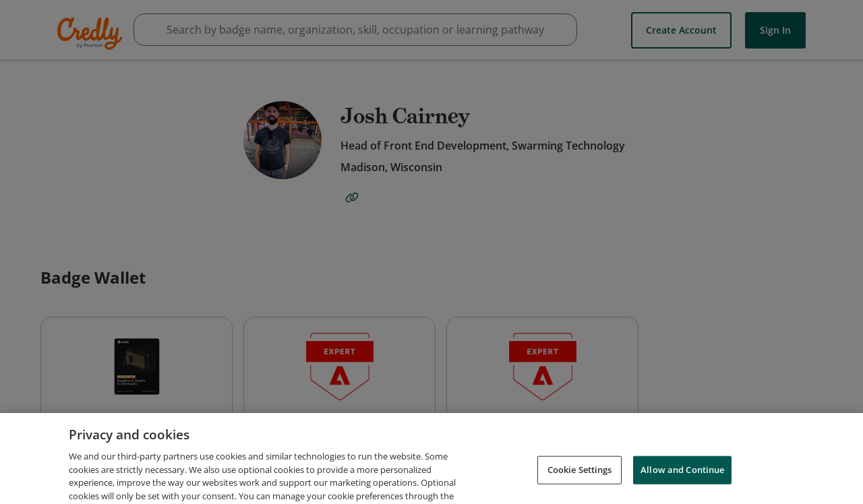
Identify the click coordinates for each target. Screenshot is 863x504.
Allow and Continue (682, 485)
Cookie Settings (580, 485)
